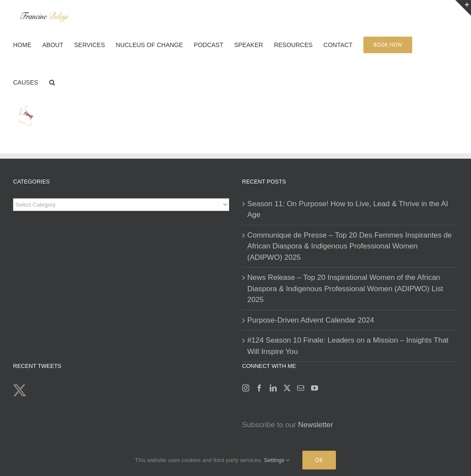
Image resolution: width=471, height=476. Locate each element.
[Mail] (301, 388)
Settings (277, 460)
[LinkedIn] (273, 388)
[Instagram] (246, 388)
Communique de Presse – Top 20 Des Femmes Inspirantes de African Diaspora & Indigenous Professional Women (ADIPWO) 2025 (350, 246)
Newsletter (315, 425)
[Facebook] (259, 388)
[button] (52, 82)
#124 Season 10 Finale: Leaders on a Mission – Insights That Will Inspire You (348, 346)
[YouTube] (315, 388)
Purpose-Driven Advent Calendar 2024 (311, 320)
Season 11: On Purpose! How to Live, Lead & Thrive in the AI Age (348, 209)
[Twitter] (287, 388)
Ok (319, 460)
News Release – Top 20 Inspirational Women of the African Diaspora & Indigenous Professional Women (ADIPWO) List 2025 (345, 289)
